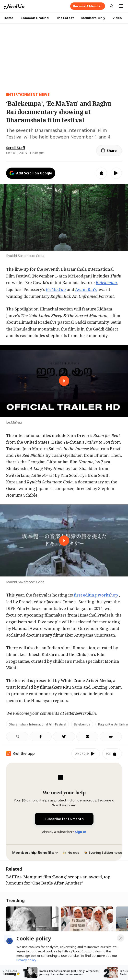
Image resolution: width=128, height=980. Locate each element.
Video (117, 18)
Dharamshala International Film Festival (37, 724)
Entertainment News (28, 94)
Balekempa (106, 282)
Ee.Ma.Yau (56, 289)
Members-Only (93, 18)
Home (8, 18)
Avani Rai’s (86, 289)
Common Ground (35, 18)
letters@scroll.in (81, 713)
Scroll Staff (16, 148)
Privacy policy (27, 960)
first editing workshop (96, 595)
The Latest (65, 18)
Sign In (81, 832)
